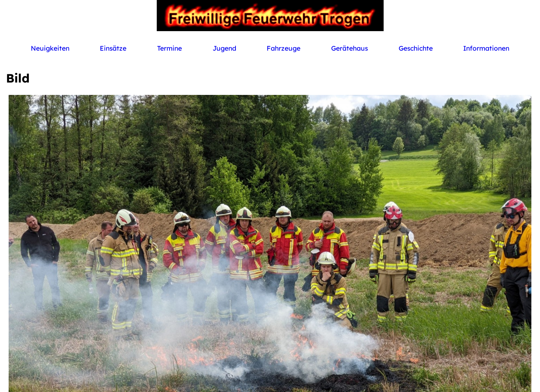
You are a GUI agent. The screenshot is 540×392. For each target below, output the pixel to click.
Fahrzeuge (283, 48)
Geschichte (416, 48)
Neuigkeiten (50, 48)
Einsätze (113, 48)
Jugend (224, 48)
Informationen (486, 48)
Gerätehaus (349, 48)
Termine (169, 48)
